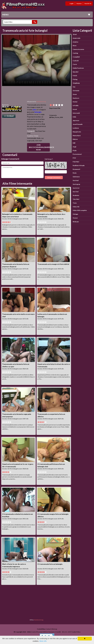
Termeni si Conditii (55, 632)
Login (72, 3)
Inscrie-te (88, 3)
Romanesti (76, 169)
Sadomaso (76, 177)
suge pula (31, 141)
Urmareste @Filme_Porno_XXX (56, 116)
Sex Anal (38, 131)
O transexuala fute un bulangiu (50, 564)
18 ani (75, 34)
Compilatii (76, 57)
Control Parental (37, 632)
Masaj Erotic (77, 132)
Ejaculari (76, 72)
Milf (74, 143)
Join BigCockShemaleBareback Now (39, 147)
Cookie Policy (76, 632)
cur (42, 138)
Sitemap (54, 629)
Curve (75, 64)
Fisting (75, 79)
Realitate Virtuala (79, 165)
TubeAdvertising (41, 102)
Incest (75, 109)
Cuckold (76, 61)
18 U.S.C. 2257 (67, 632)
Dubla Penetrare (78, 68)
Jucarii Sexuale (78, 124)
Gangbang (76, 83)
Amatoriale (76, 38)
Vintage (75, 214)
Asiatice (75, 42)
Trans (75, 203)
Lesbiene (76, 128)
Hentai (75, 102)
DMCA (45, 632)
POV (74, 158)
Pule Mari (76, 162)
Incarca (79, 3)
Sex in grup (76, 184)
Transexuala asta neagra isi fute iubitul (53, 264)
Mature (75, 139)
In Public (76, 106)
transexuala (32, 138)
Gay (74, 87)
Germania (76, 91)
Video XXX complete (80, 210)
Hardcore (76, 98)
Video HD (76, 207)
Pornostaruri (77, 154)
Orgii (74, 147)
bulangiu (38, 112)
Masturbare (77, 136)
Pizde (75, 151)
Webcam (76, 222)
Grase (75, 94)
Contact (48, 629)
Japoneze (76, 120)
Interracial (76, 113)
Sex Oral (76, 192)
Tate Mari (76, 199)
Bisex (75, 46)
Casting (75, 53)
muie (39, 138)
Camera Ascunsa (78, 49)
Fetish (75, 76)
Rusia (75, 173)
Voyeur (75, 218)
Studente (76, 195)
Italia (74, 117)
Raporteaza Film (55, 108)
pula (34, 110)
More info (43, 641)
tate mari (39, 141)
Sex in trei (76, 188)
